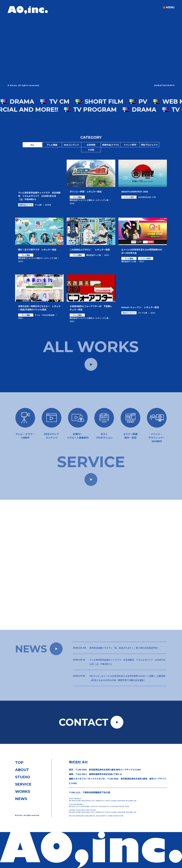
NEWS (21, 799)
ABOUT (22, 770)
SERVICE (23, 784)
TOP (19, 763)
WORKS (23, 792)
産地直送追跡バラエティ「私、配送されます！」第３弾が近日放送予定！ (124, 650)
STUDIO (23, 777)
